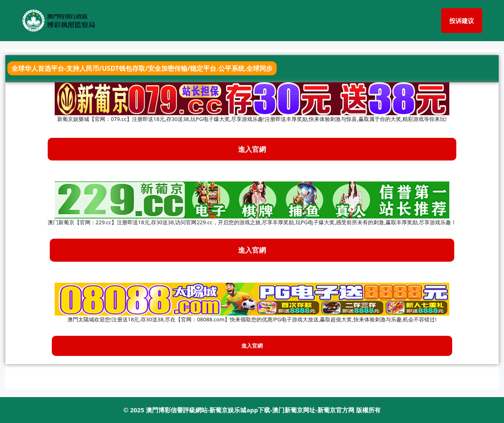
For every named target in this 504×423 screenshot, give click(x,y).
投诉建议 (462, 21)
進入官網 (252, 250)
